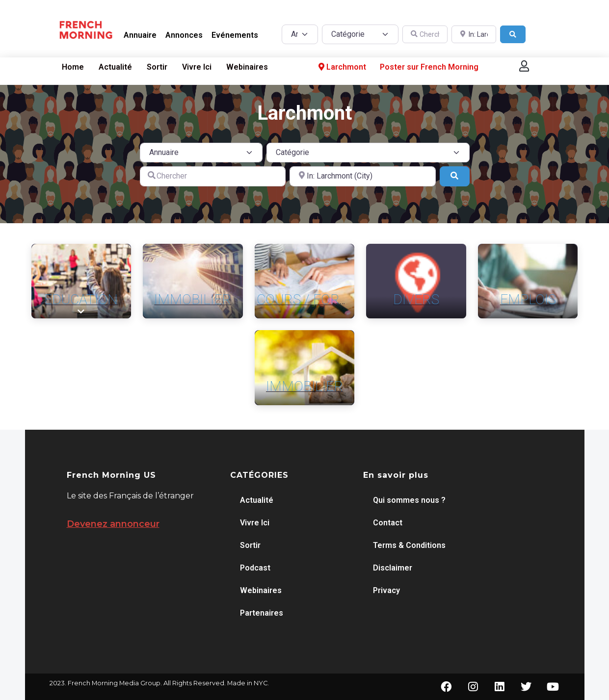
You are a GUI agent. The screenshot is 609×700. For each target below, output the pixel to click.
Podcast (255, 568)
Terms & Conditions (409, 545)
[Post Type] (300, 34)
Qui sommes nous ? (409, 500)
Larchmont (341, 67)
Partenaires (262, 613)
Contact (388, 523)
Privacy (386, 590)
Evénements (235, 35)
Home (73, 67)
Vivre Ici (197, 67)
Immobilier (193, 299)
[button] (524, 66)
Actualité (115, 67)
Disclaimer (393, 568)
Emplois (528, 299)
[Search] (513, 35)
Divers (416, 299)
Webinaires (247, 67)
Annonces (184, 35)
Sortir (157, 67)
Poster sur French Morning (429, 67)
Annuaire (140, 35)
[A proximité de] (474, 35)
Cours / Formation (324, 299)
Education (81, 299)
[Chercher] (425, 35)
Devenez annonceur (113, 524)
